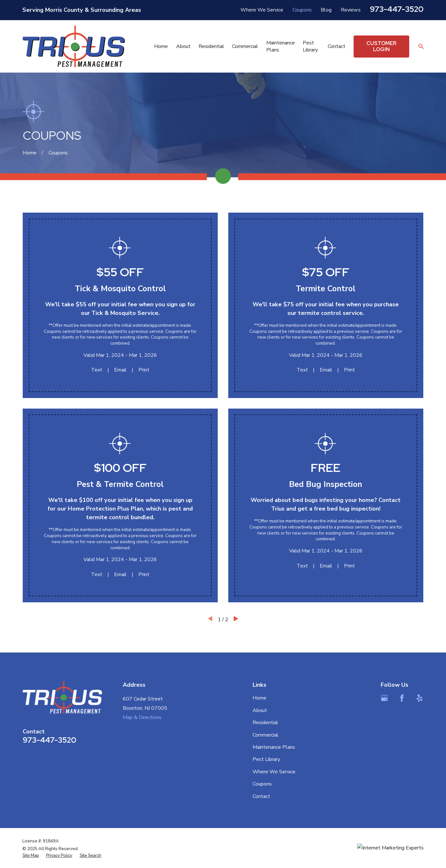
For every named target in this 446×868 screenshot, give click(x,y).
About (260, 710)
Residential (265, 723)
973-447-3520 (397, 9)
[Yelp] (419, 698)
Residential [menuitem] (211, 46)
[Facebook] (402, 698)
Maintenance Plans (274, 747)
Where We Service (262, 10)
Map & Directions (142, 717)
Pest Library (266, 759)
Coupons (302, 10)
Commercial (266, 735)
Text (97, 370)
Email (120, 370)
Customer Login (381, 46)
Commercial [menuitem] (245, 46)
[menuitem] (31, 856)
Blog (326, 10)
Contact (261, 796)
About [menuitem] (183, 46)
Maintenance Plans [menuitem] (281, 46)
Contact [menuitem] (336, 46)
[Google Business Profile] (384, 698)
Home (259, 698)
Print (144, 370)
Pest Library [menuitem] (310, 46)
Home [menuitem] (161, 46)
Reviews (351, 10)
